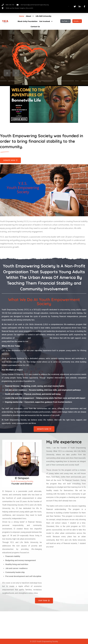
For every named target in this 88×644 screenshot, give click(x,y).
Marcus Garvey (21, 338)
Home (22, 16)
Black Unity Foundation (28, 21)
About (30, 16)
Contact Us (35, 27)
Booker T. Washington (40, 338)
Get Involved (46, 21)
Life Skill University (43, 16)
